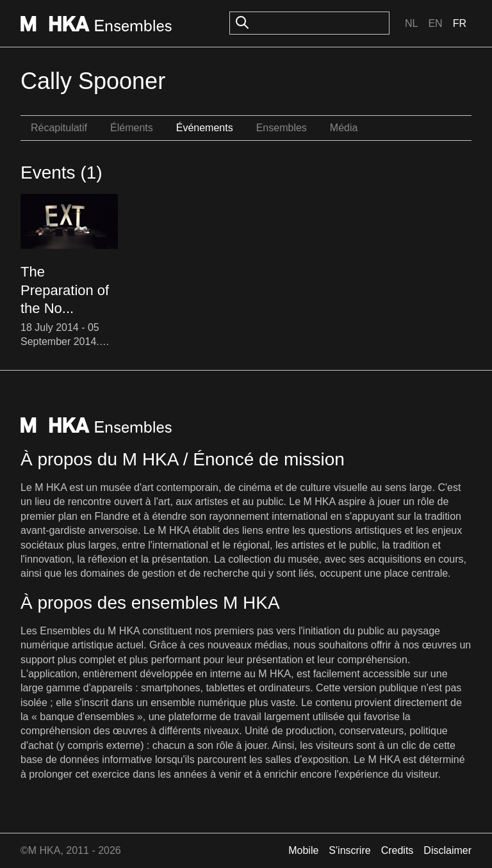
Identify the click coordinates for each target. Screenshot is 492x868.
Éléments (132, 128)
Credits (398, 850)
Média (344, 128)
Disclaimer (447, 850)
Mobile (303, 850)
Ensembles (282, 128)
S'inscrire (349, 850)
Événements (205, 128)
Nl (411, 23)
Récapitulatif (59, 128)
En (435, 23)
